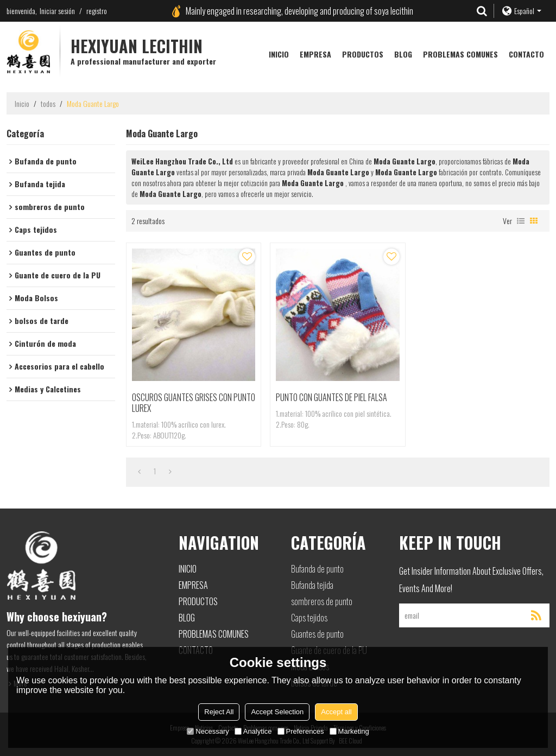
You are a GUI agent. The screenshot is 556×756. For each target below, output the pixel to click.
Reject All (219, 712)
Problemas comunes (460, 54)
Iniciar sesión (57, 11)
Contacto (526, 54)
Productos (363, 54)
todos (48, 104)
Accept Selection (277, 712)
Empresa (315, 54)
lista (521, 221)
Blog (403, 54)
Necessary (208, 731)
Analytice (253, 731)
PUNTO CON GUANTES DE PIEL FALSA (331, 397)
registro (97, 11)
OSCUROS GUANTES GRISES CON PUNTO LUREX (194, 403)
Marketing (349, 731)
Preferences (301, 731)
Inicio (279, 54)
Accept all (336, 712)
